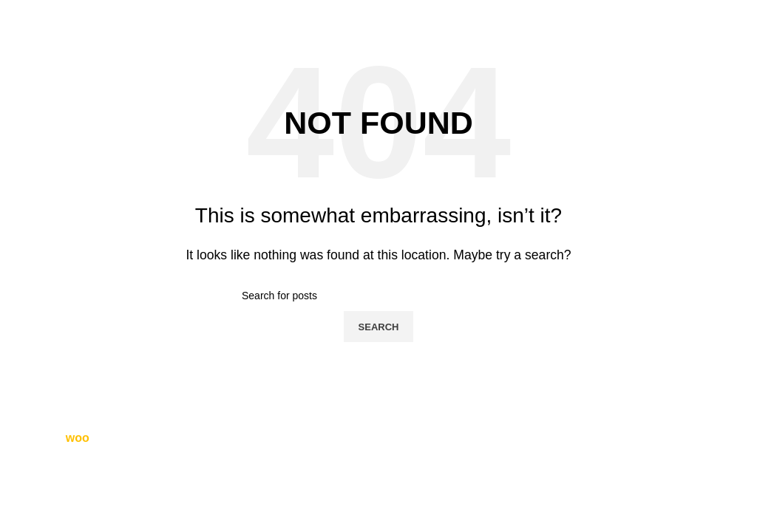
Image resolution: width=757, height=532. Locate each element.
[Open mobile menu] (730, 15)
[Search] (378, 296)
